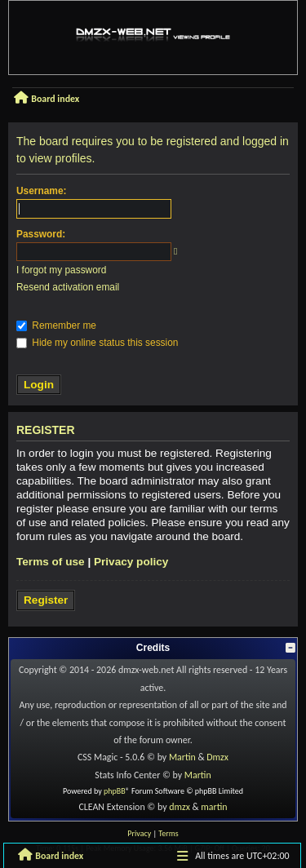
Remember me (56, 325)
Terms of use (51, 562)
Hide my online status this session (97, 343)
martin (214, 807)
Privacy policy (131, 562)
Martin (182, 757)
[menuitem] (139, 834)
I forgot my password (61, 270)
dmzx (180, 807)
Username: (41, 191)
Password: (41, 234)
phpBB (115, 791)
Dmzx (217, 757)
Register (46, 600)
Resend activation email (68, 287)
